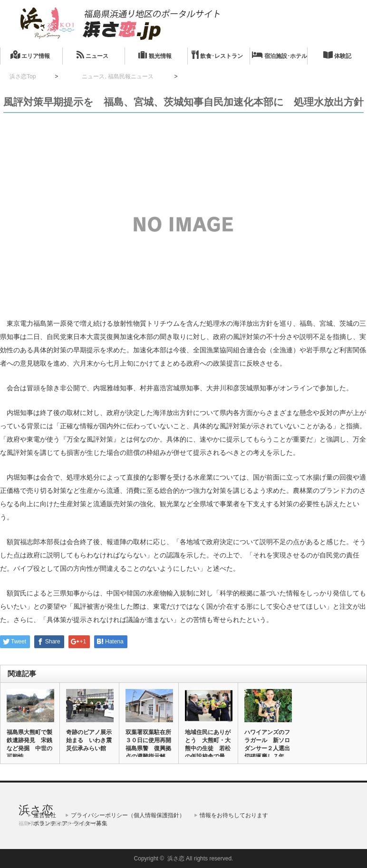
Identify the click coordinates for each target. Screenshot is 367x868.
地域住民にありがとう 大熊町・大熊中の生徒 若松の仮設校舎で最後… (208, 748)
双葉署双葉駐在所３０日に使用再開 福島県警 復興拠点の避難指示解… (149, 744)
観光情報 (155, 55)
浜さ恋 (36, 810)
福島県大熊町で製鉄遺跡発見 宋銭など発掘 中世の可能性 (29, 744)
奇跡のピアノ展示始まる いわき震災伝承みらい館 (89, 740)
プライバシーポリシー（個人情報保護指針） (128, 815)
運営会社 (45, 815)
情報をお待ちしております (234, 815)
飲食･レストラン (217, 55)
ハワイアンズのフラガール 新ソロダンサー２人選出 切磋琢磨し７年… (268, 744)
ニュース (92, 55)
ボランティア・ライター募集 (70, 823)
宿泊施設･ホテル (280, 55)
